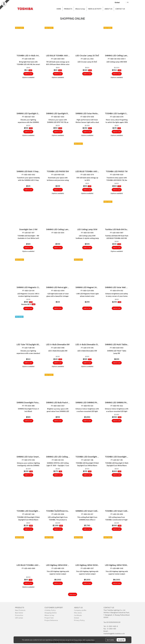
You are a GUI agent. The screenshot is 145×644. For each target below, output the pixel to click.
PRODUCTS (68, 9)
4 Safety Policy (50, 610)
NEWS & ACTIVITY (95, 9)
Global (117, 2)
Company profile (80, 610)
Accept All (121, 640)
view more (73, 594)
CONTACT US (120, 9)
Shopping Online (51, 613)
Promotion (19, 615)
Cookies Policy (90, 640)
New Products (20, 610)
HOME (59, 9)
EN (127, 2)
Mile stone (78, 613)
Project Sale (49, 618)
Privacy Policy (79, 620)
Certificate (78, 615)
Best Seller (19, 613)
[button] (128, 9)
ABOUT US (108, 9)
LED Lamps (19, 618)
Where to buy (80, 9)
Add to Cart (28, 74)
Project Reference (51, 620)
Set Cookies (111, 640)
